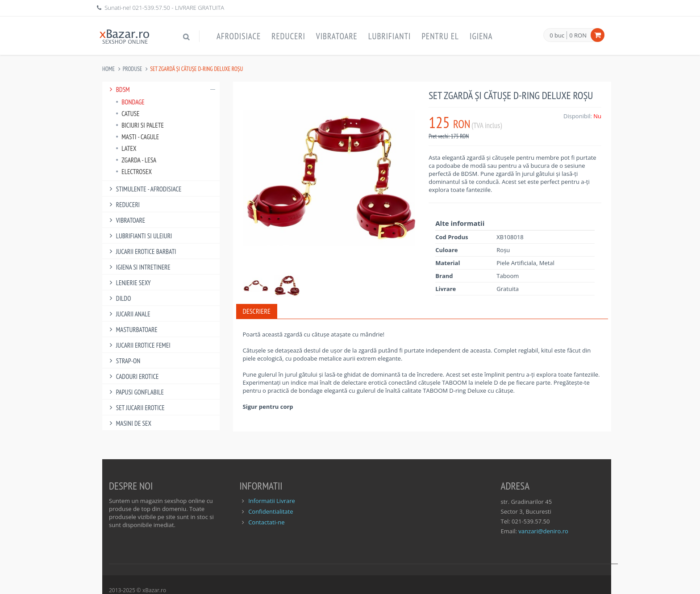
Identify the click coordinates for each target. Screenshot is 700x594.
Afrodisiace (239, 36)
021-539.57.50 (151, 8)
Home (108, 69)
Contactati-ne (266, 522)
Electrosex (134, 172)
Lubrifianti (390, 36)
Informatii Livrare (272, 501)
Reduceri (288, 36)
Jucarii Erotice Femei (139, 345)
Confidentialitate (271, 511)
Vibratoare (337, 36)
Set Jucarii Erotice (136, 408)
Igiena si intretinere (139, 267)
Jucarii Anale (129, 314)
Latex (126, 148)
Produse (133, 69)
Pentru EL (440, 36)
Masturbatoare (132, 330)
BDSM (161, 89)
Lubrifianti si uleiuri (139, 236)
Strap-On (123, 361)
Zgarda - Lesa (136, 160)
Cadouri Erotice (133, 376)
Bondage (130, 102)
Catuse (127, 114)
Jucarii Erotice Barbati (142, 251)
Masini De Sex (129, 423)
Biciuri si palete (140, 125)
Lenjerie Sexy (129, 283)
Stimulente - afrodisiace (144, 189)
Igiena (481, 36)
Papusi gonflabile (135, 392)
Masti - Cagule (137, 137)
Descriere (257, 311)
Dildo (119, 298)
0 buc (557, 36)
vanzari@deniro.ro (543, 531)
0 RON (578, 35)
